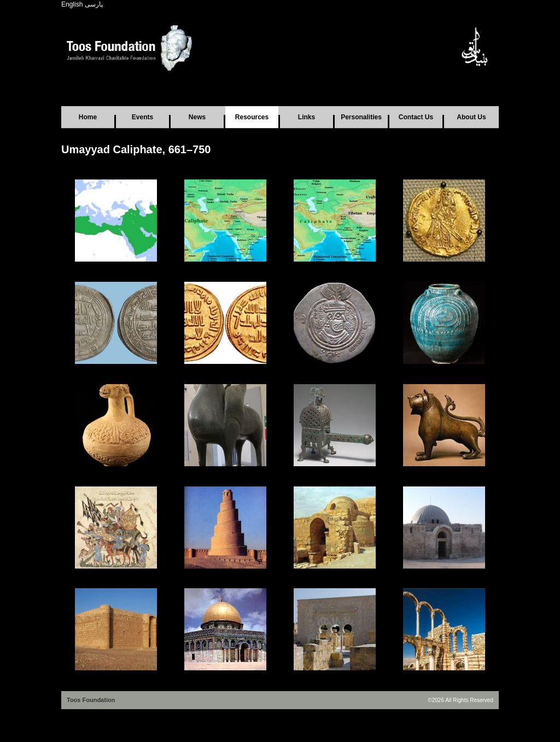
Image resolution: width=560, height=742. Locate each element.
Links (307, 117)
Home (88, 117)
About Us (471, 117)
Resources (252, 117)
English (72, 4)
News (197, 117)
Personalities (361, 117)
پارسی (94, 4)
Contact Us (416, 117)
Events (142, 117)
